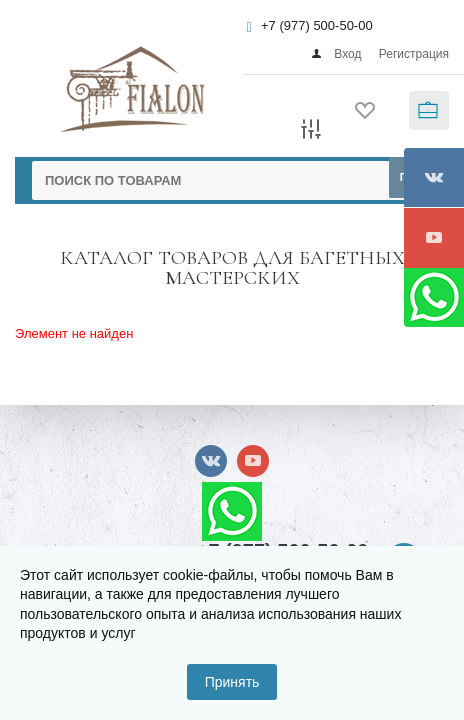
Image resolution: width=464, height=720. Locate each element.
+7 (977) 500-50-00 (317, 25)
